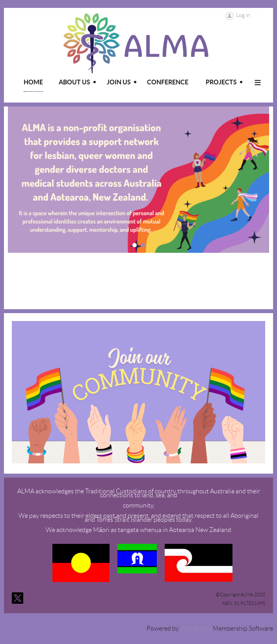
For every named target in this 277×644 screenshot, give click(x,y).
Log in (243, 15)
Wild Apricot (196, 629)
